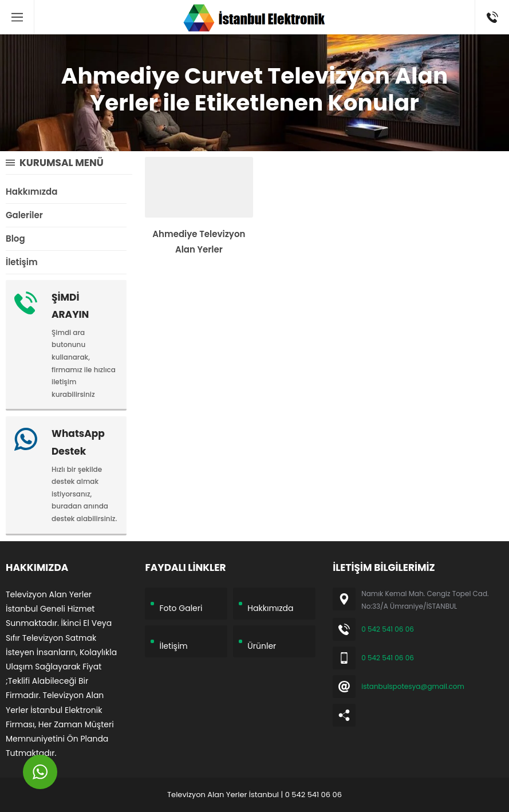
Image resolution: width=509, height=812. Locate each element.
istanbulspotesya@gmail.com (413, 686)
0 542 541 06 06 (388, 629)
